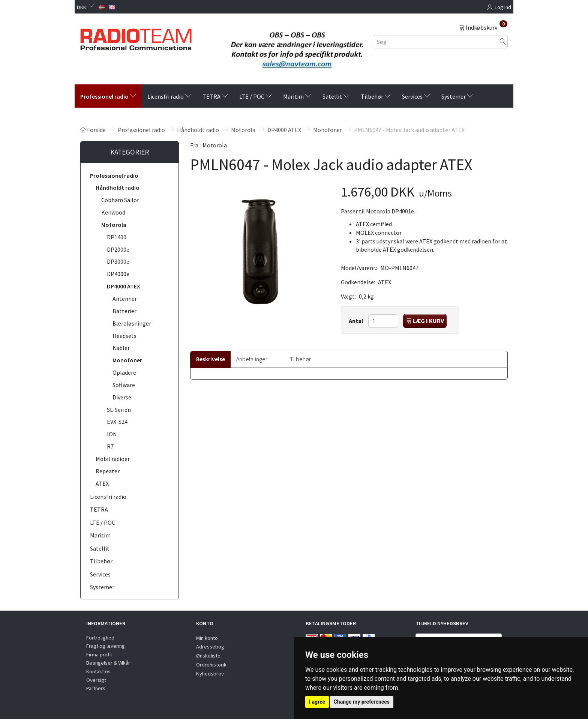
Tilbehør (300, 359)
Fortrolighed (100, 638)
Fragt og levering (106, 646)
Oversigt (96, 680)
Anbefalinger (252, 359)
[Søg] (503, 41)
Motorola (215, 145)
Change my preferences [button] (362, 702)
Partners (96, 688)
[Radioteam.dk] (136, 38)
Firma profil (99, 654)
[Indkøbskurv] (483, 27)
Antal (357, 321)
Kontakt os (98, 671)
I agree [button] (317, 702)
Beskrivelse (211, 359)
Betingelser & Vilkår (108, 663)
